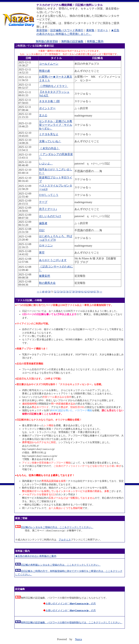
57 (70, 292)
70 (98, 292)
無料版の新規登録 (47, 41)
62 (85, 292)
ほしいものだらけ (50, 216)
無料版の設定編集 (72, 41)
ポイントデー (47, 108)
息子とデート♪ (48, 209)
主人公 (43, 115)
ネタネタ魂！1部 (49, 101)
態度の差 (45, 71)
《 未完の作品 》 (49, 148)
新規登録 (42, 30)
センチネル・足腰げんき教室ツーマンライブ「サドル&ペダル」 (56, 125)
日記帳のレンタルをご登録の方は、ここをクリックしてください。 (57, 527)
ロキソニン (46, 245)
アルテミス (65, 540)
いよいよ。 (46, 164)
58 (73, 292)
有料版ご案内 (95, 41)
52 (55, 292)
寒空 (42, 253)
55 (64, 292)
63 (89, 292)
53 (58, 292)
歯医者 (43, 223)
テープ (43, 202)
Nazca (79, 639)
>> (101, 292)
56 (67, 292)
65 (95, 292)
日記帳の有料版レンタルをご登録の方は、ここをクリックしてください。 (61, 565)
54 (61, 292)
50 (49, 292)
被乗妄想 (45, 276)
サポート (103, 30)
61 (83, 292)
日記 (42, 230)
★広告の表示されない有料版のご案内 (36, 556)
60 (79, 292)
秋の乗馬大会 (47, 283)
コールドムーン (49, 64)
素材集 (90, 30)
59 (76, 292)
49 (46, 292)
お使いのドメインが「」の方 (71, 604)
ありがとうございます (53, 260)
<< (38, 292)
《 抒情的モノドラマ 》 (54, 86)
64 (92, 292)
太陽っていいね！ (50, 141)
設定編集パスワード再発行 (67, 30)
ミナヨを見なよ (49, 134)
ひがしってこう (49, 195)
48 (43, 292)
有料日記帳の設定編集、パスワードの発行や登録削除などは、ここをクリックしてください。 (72, 623)
